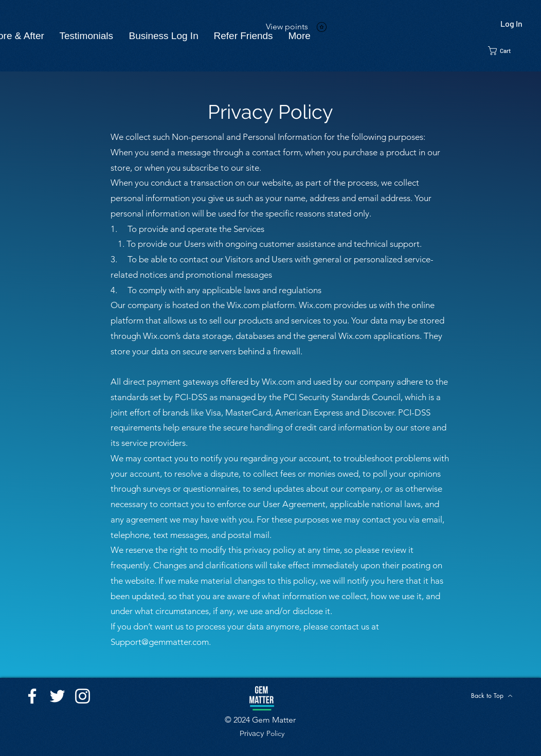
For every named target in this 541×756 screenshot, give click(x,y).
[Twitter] (57, 696)
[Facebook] (32, 696)
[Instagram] (83, 696)
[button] (505, 51)
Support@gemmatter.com (160, 642)
